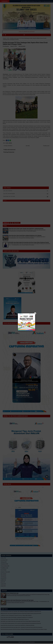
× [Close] (35, 313)
